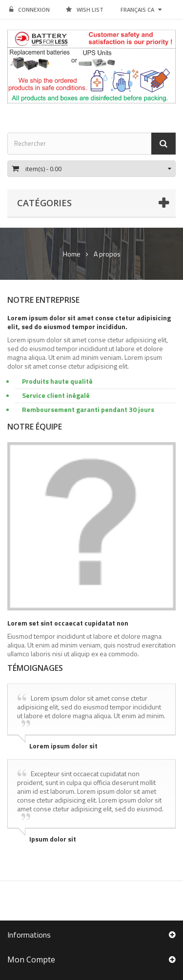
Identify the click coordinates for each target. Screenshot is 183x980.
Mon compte (31, 960)
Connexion (30, 10)
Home (72, 254)
